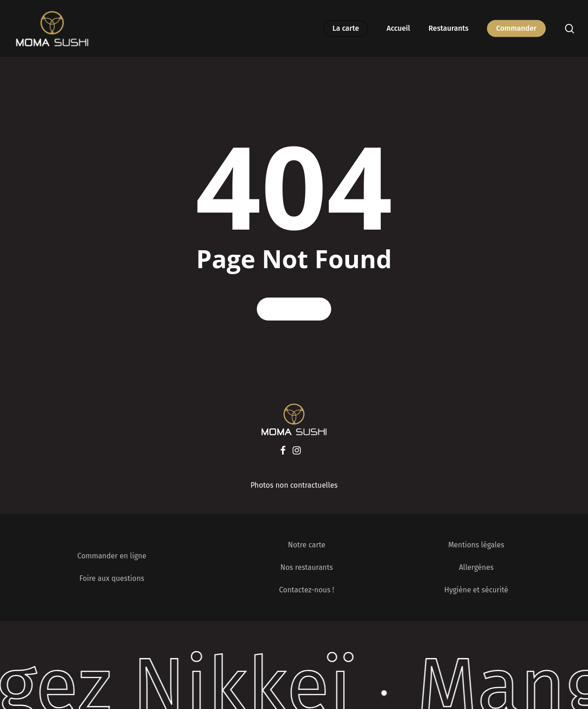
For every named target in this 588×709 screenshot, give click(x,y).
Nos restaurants (307, 567)
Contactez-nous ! (306, 590)
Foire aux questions (112, 578)
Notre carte (307, 545)
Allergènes (476, 567)
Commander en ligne (112, 556)
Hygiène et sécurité (476, 590)
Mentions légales (476, 545)
